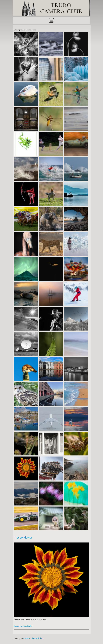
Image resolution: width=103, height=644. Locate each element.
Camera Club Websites (33, 638)
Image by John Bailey (23, 626)
